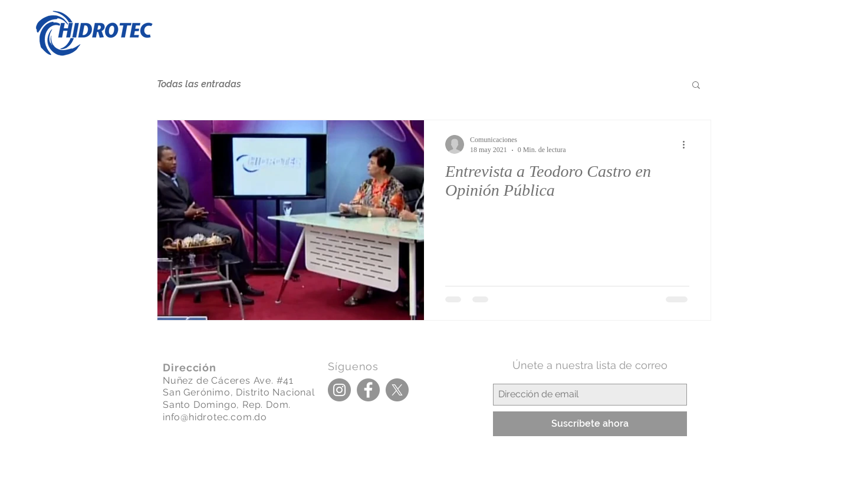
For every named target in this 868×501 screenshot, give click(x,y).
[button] (696, 86)
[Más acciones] (688, 144)
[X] (397, 390)
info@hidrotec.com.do (215, 417)
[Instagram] (339, 390)
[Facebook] (368, 390)
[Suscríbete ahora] (590, 424)
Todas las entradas (199, 84)
